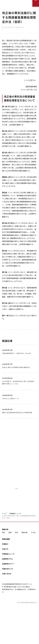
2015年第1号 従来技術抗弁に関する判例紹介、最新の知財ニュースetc (19, 389)
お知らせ (5, 562)
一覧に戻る (19, 339)
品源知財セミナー (8, 577)
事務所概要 (6, 552)
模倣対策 (25, 546)
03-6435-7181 (19, 475)
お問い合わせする (23, 499)
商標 (10, 546)
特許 (4, 546)
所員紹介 (5, 557)
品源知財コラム (7, 572)
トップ (4, 527)
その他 (33, 546)
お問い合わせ (7, 587)
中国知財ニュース (15, 527)
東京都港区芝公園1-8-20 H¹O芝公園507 (16, 605)
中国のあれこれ (8, 582)
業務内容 (5, 542)
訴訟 (17, 546)
